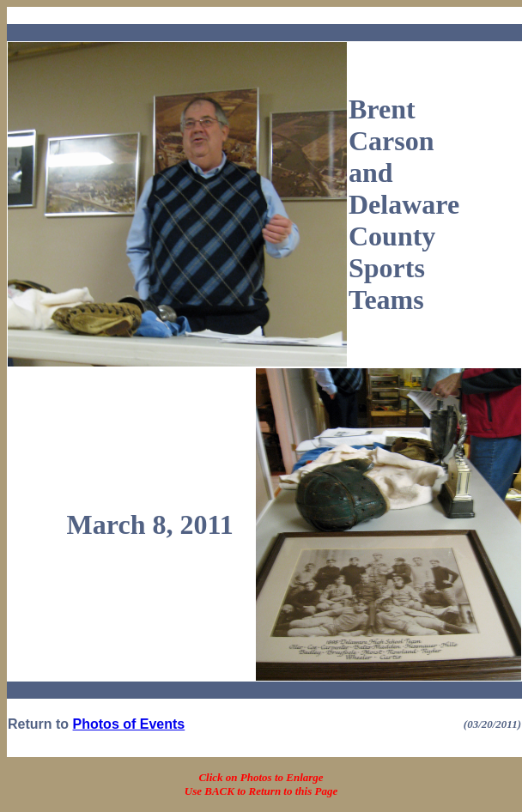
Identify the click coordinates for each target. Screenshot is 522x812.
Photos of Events (129, 724)
